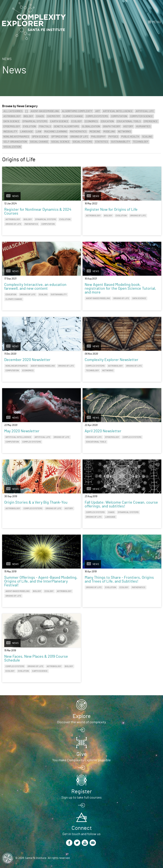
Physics (113, 137)
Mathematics (78, 132)
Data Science (11, 121)
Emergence (151, 121)
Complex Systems (97, 116)
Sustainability (120, 142)
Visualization (12, 147)
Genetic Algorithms (66, 126)
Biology (28, 116)
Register (81, 792)
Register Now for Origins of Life (111, 210)
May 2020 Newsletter (22, 431)
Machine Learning (56, 132)
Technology (141, 142)
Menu (156, 22)
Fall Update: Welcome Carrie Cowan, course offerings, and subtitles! (121, 504)
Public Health (130, 137)
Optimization (59, 137)
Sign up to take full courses (81, 798)
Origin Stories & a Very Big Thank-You (36, 503)
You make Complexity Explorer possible (81, 760)
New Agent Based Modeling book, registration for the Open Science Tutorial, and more (120, 289)
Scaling (147, 137)
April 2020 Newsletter (103, 431)
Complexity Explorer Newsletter (112, 360)
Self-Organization (15, 142)
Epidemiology (12, 126)
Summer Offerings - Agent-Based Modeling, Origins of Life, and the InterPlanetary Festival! (41, 581)
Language (27, 132)
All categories (13, 111)
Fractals (45, 126)
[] (27, 111)
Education (107, 121)
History (128, 126)
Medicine (95, 132)
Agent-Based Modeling (45, 111)
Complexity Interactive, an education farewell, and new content (35, 287)
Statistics (102, 142)
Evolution (29, 126)
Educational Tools (129, 121)
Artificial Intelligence (118, 111)
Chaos (40, 116)
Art (98, 111)
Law (39, 132)
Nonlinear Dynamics (16, 137)
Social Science (60, 142)
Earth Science (59, 121)
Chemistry (53, 116)
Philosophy (98, 137)
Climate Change (73, 116)
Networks (124, 132)
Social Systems (82, 142)
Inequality (10, 132)
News (7, 59)
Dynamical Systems (35, 121)
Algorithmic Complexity (77, 111)
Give (82, 754)
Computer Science (141, 116)
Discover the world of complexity (81, 722)
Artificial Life (145, 111)
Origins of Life (79, 137)
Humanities (143, 126)
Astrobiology (12, 116)
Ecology (77, 121)
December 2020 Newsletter (27, 360)
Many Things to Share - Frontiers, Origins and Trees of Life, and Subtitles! (119, 580)
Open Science (40, 137)
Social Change (39, 142)
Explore (82, 716)
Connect (82, 828)
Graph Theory (112, 126)
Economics (91, 121)
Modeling (109, 132)
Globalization (91, 126)
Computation (119, 116)
